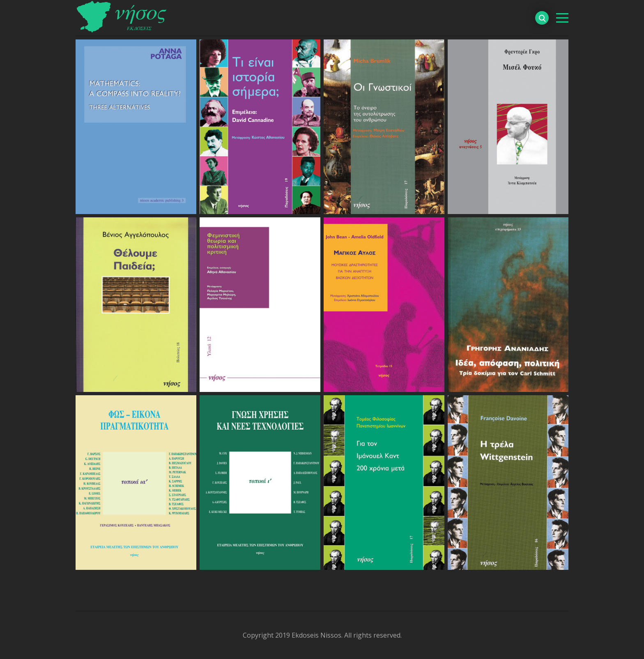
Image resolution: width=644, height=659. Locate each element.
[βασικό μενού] (562, 18)
